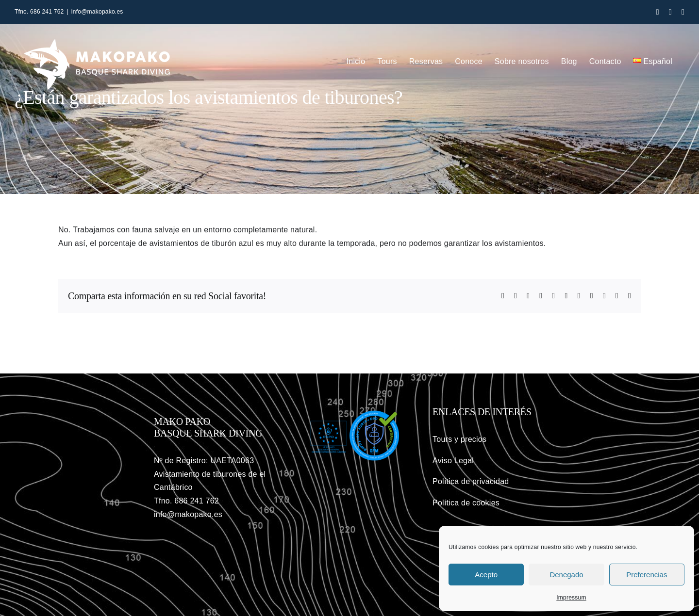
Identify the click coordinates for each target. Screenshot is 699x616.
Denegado (566, 575)
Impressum (571, 598)
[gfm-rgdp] (349, 412)
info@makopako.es (97, 12)
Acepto (486, 575)
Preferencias (647, 575)
